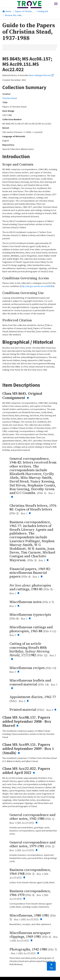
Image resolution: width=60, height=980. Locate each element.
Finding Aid (43, 11)
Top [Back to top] (51, 966)
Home (7, 11)
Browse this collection (17, 15)
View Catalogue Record (41, 75)
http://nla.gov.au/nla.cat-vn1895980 (37, 286)
